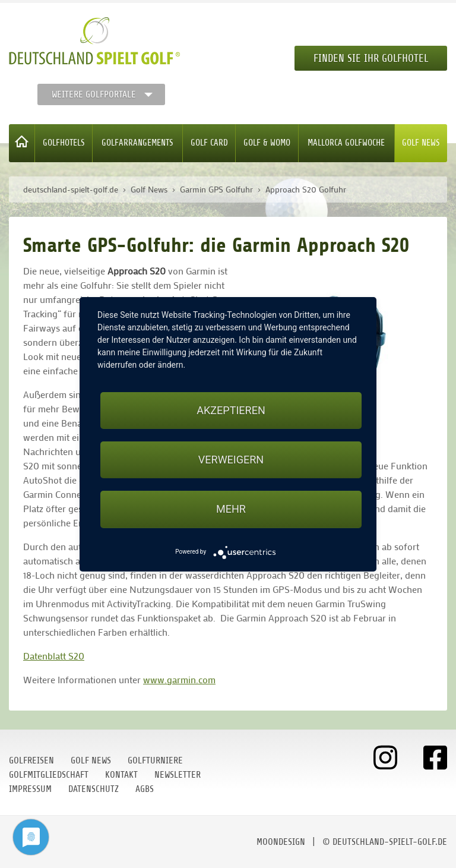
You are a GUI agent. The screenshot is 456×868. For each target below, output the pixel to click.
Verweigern (231, 460)
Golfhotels (64, 143)
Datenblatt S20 (54, 656)
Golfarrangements (137, 143)
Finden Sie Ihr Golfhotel (371, 58)
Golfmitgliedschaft (49, 775)
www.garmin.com (179, 679)
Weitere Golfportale (94, 94)
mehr (231, 509)
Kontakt (121, 775)
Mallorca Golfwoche (346, 143)
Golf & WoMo (267, 143)
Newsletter (178, 775)
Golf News (421, 143)
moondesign (281, 842)
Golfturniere (155, 760)
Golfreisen (31, 760)
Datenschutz (94, 789)
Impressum (30, 789)
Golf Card (209, 143)
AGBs (145, 789)
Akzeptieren (231, 410)
